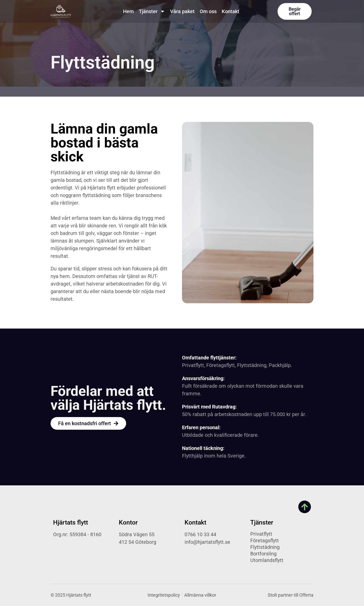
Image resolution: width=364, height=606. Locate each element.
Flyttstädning (265, 547)
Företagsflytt (265, 540)
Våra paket (182, 11)
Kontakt (231, 11)
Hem (128, 11)
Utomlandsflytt (267, 560)
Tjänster (152, 11)
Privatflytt (261, 534)
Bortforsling (263, 554)
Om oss (208, 11)
